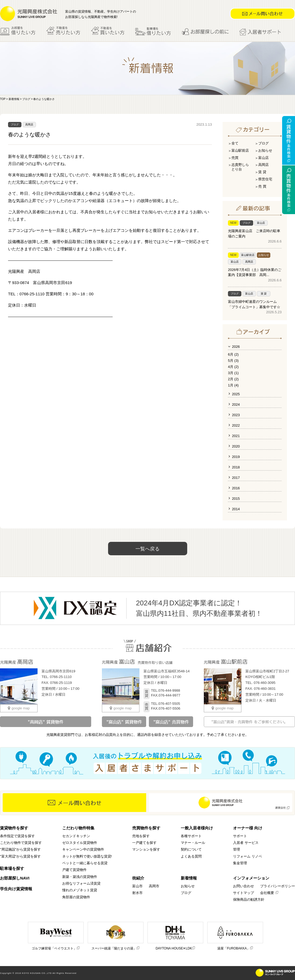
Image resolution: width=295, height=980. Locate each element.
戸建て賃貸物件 (74, 870)
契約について (191, 849)
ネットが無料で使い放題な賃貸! (87, 856)
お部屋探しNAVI (15, 878)
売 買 (262, 186)
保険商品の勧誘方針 (249, 899)
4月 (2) (233, 367)
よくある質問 (191, 856)
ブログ (26, 99)
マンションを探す (146, 849)
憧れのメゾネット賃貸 (80, 890)
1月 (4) (233, 385)
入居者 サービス (246, 843)
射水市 (137, 893)
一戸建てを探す (144, 843)
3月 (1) (233, 373)
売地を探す (141, 836)
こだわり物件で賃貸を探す (21, 843)
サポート (240, 836)
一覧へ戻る (147, 549)
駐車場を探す (12, 868)
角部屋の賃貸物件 (76, 897)
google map (19, 708)
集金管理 (240, 863)
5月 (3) (233, 361)
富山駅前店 (240, 150)
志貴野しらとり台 (240, 167)
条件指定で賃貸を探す (17, 836)
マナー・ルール (193, 843)
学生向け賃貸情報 (16, 889)
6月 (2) (233, 354)
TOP (3, 99)
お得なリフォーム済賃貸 (81, 883)
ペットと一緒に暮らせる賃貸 (85, 863)
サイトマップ (244, 893)
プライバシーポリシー (278, 886)
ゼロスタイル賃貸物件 (80, 843)
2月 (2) (233, 379)
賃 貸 (262, 172)
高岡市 (154, 886)
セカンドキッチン (76, 836)
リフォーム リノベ (248, 856)
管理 (237, 849)
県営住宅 (265, 179)
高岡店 (29, 124)
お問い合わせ (244, 886)
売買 (235, 158)
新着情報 (14, 99)
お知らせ (265, 150)
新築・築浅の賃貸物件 (80, 877)
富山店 (263, 158)
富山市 (137, 886)
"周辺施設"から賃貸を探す (20, 849)
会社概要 (269, 893)
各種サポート (191, 836)
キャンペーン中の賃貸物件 (83, 849)
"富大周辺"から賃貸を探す (20, 856)
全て (235, 143)
